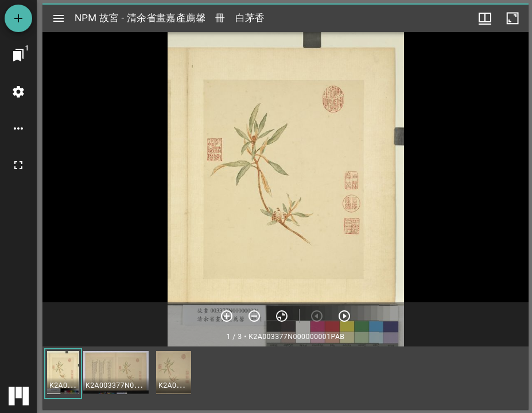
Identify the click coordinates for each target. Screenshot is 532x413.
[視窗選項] (485, 18)
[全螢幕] (18, 165)
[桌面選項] (18, 128)
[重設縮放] (282, 316)
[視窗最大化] (512, 18)
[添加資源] (18, 18)
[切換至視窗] (18, 55)
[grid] (286, 378)
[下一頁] (344, 316)
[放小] (254, 316)
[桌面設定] (18, 92)
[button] (63, 374)
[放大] (227, 316)
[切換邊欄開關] (59, 18)
